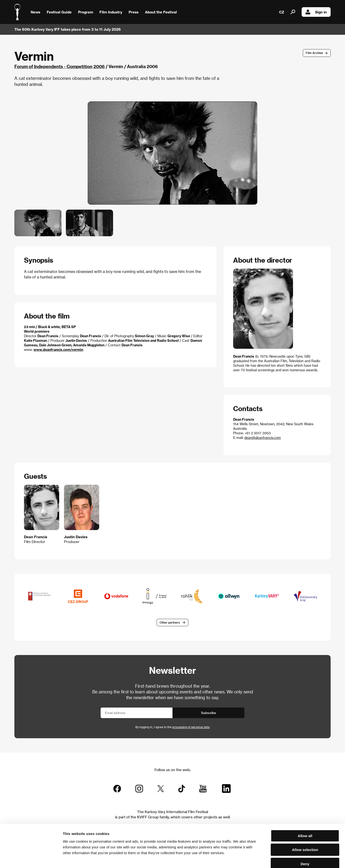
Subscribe (209, 713)
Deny (305, 837)
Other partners (170, 622)
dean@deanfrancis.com (263, 438)
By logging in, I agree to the (172, 727)
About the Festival (161, 12)
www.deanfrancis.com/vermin (58, 350)
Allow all (305, 809)
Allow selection (305, 824)
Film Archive (314, 53)
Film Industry (111, 12)
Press (134, 12)
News (35, 12)
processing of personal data (191, 727)
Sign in (316, 12)
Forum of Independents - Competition (53, 66)
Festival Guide (59, 12)
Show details (250, 859)
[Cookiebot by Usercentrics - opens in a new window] (31, 859)
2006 (99, 66)
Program (86, 12)
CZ (282, 12)
